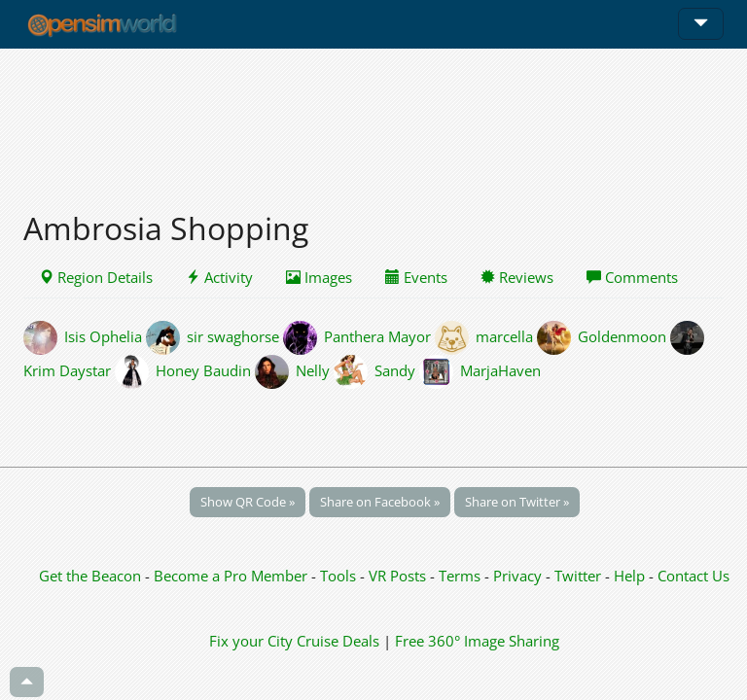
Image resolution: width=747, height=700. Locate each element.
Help (629, 576)
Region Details (96, 277)
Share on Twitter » (517, 502)
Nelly (313, 369)
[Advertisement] (373, 119)
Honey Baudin (203, 369)
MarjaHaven (500, 369)
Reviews (517, 277)
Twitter (578, 576)
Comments (632, 277)
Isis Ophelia (103, 335)
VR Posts (399, 576)
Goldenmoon (622, 335)
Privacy (517, 576)
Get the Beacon (90, 576)
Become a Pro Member (232, 576)
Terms (462, 576)
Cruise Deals (338, 641)
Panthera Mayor (377, 335)
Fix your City (251, 641)
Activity (219, 277)
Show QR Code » (248, 502)
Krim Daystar (67, 369)
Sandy (395, 369)
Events (416, 277)
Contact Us (694, 576)
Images (319, 277)
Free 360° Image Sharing (477, 641)
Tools (340, 576)
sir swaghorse (233, 335)
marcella (504, 335)
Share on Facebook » (380, 502)
